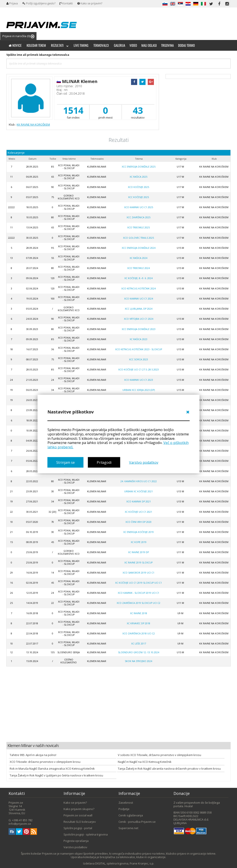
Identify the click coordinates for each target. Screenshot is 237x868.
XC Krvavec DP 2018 (139, 623)
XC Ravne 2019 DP (139, 552)
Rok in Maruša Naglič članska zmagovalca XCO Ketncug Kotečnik (52, 769)
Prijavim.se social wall (78, 815)
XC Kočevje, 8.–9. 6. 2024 (139, 278)
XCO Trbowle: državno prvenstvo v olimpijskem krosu (45, 762)
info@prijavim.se (20, 824)
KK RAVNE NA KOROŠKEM (33, 125)
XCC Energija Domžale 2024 (139, 248)
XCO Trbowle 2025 (139, 227)
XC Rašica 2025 (139, 177)
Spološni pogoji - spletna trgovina (86, 834)
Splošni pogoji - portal (78, 828)
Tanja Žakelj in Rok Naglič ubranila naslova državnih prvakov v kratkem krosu (169, 769)
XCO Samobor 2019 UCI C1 (139, 573)
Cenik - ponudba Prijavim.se (137, 822)
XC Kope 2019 (139, 542)
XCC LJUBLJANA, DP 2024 (139, 309)
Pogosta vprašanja (76, 841)
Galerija (119, 45)
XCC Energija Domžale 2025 (139, 167)
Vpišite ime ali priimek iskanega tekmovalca (38, 55)
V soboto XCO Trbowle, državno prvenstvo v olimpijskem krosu (160, 755)
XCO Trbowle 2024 (139, 268)
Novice (15, 45)
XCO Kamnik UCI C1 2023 (139, 380)
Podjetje (124, 809)
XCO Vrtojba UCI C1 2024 (139, 319)
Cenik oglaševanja (131, 815)
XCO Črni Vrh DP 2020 (139, 522)
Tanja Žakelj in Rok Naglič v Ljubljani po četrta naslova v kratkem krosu (56, 775)
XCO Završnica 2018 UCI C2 (139, 633)
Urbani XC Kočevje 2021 (139, 491)
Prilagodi (104, 462)
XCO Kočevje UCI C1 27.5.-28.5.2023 (139, 370)
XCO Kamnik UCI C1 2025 (139, 207)
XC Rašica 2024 (139, 258)
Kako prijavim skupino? (79, 809)
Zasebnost (126, 803)
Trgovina (167, 45)
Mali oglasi (149, 45)
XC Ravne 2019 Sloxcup (139, 563)
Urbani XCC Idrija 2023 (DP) (139, 390)
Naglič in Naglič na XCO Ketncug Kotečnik (145, 762)
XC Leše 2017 (139, 644)
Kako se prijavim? (90, 3)
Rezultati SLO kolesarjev (80, 822)
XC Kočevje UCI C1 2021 (139, 512)
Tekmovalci (101, 45)
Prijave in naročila (18, 36)
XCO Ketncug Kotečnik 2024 (139, 289)
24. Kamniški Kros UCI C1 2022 (139, 481)
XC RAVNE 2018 (139, 613)
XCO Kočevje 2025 (139, 187)
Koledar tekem (36, 45)
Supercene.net (128, 828)
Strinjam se (66, 462)
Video (133, 45)
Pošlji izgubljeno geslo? (39, 3)
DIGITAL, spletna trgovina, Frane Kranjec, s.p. (125, 863)
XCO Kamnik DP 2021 (139, 502)
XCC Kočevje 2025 (139, 197)
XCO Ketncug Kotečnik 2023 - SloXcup (139, 349)
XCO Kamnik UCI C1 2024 (139, 299)
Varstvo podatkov (144, 462)
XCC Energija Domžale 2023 (139, 329)
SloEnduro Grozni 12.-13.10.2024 (139, 652)
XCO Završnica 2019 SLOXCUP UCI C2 (139, 603)
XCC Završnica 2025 (139, 217)
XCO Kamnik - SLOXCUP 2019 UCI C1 (139, 593)
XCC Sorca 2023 (139, 359)
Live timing (81, 45)
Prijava (12, 3)
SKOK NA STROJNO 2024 (139, 661)
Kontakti (66, 3)
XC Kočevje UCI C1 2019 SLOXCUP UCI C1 (139, 583)
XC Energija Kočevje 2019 (139, 532)
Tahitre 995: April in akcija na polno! (33, 755)
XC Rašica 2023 (139, 339)
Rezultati (60, 45)
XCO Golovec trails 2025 (139, 238)
